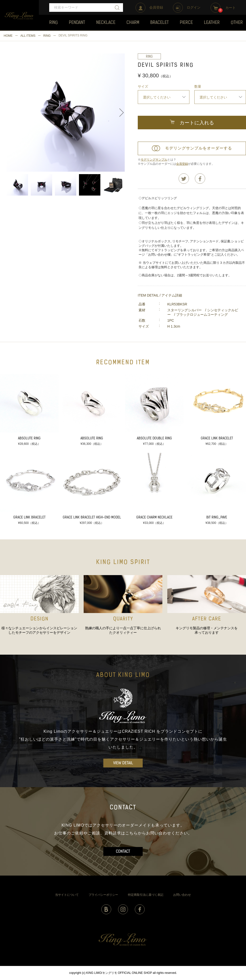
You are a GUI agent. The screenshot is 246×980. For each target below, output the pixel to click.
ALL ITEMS (28, 36)
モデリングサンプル (154, 160)
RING (47, 36)
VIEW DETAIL (123, 763)
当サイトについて (67, 895)
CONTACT (123, 852)
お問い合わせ (182, 895)
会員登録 (182, 164)
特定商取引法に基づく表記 (146, 895)
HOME (8, 36)
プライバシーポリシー (103, 895)
